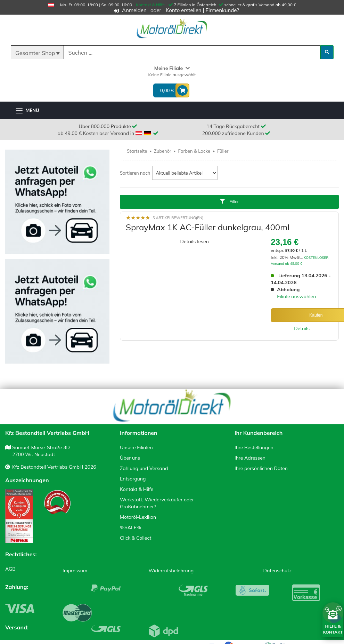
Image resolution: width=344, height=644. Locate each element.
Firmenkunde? (222, 10)
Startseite (137, 151)
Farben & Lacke (194, 151)
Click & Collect (136, 538)
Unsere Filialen (136, 447)
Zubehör (163, 151)
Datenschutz (278, 571)
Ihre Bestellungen (254, 447)
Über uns (130, 458)
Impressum (75, 571)
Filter (229, 202)
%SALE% (130, 527)
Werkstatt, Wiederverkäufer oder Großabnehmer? (157, 503)
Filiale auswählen (296, 296)
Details (302, 328)
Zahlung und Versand (144, 468)
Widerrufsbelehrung (171, 571)
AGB (10, 569)
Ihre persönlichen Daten (261, 468)
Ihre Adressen (250, 458)
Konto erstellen (184, 10)
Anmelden (134, 10)
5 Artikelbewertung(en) (178, 218)
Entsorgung (133, 479)
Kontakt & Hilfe (150, 5)
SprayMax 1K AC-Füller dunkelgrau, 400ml (208, 227)
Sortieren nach (135, 173)
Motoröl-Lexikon (138, 517)
